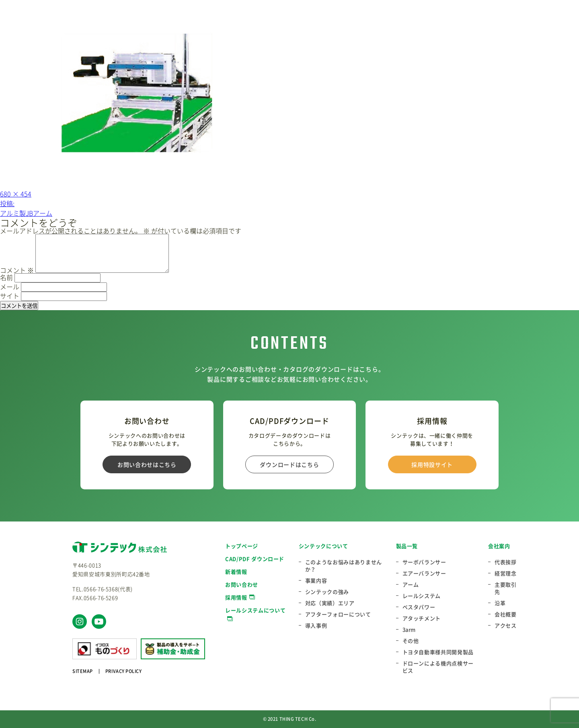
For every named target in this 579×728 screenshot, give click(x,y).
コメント (17, 270)
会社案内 (499, 546)
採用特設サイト (432, 464)
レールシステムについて (255, 610)
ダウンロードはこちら (289, 464)
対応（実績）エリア (330, 603)
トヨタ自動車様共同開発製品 (438, 652)
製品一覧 (407, 546)
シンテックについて (323, 546)
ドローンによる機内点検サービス (438, 667)
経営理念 (506, 573)
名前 (6, 277)
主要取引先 (506, 588)
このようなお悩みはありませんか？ (344, 566)
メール (10, 286)
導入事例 (316, 626)
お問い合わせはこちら (147, 464)
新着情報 (236, 572)
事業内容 (316, 581)
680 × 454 (16, 194)
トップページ (242, 546)
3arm (409, 630)
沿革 (500, 603)
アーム (411, 585)
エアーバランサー (424, 573)
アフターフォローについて (338, 614)
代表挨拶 (506, 562)
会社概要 (506, 614)
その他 (411, 641)
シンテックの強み (327, 592)
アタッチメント (422, 618)
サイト (10, 296)
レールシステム (422, 596)
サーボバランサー (424, 562)
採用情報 (236, 597)
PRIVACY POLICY (124, 671)
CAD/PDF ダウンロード (255, 559)
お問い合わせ (242, 584)
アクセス (506, 626)
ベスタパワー (419, 607)
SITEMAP (83, 671)
